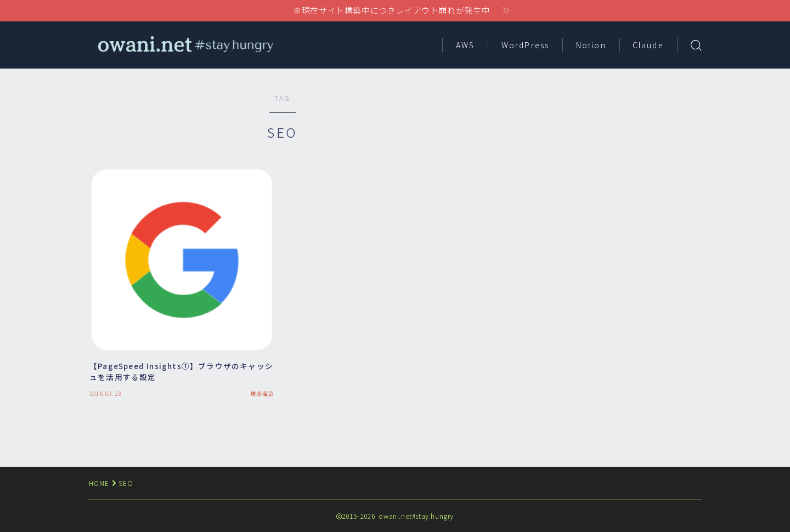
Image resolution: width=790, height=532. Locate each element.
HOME (100, 483)
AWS (465, 45)
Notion (591, 45)
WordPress (525, 45)
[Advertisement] (606, 170)
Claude (648, 45)
